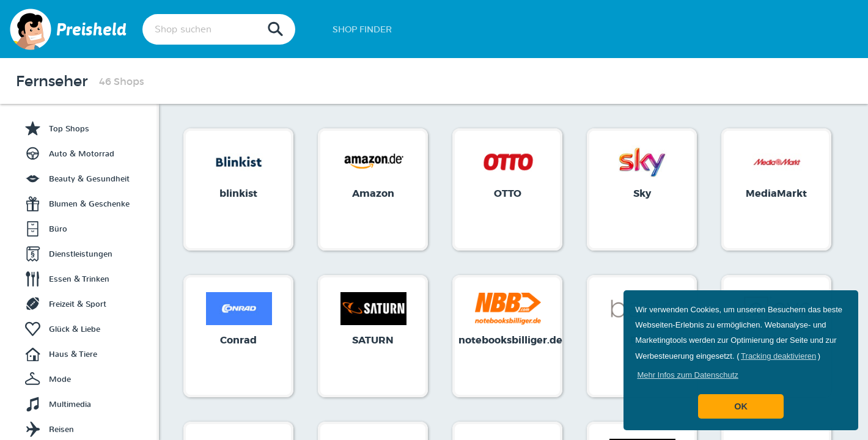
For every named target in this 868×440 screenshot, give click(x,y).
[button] (688, 375)
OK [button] (741, 406)
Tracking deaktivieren (778, 356)
